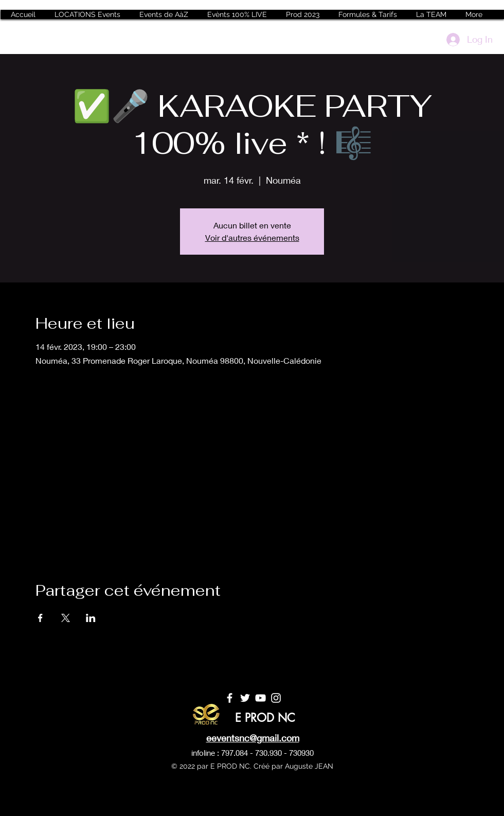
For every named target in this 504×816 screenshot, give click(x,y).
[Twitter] (245, 698)
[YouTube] (260, 698)
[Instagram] (276, 698)
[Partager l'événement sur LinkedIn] (91, 618)
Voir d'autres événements (252, 237)
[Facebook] (230, 698)
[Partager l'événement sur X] (66, 618)
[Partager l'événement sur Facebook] (40, 618)
